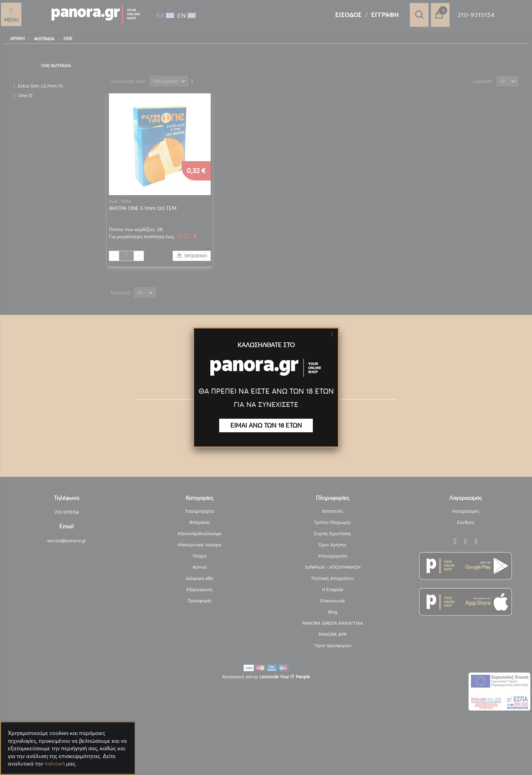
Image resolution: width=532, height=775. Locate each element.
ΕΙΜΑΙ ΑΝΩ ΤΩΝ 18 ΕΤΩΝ (266, 425)
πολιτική (55, 763)
